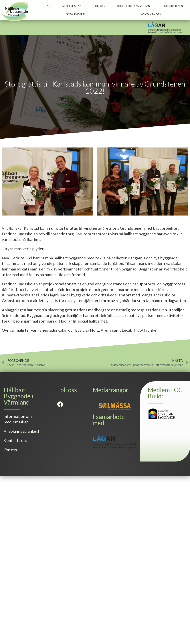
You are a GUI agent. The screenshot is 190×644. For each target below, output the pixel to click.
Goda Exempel (76, 14)
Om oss (100, 6)
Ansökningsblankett (21, 431)
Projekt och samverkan (134, 6)
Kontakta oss (151, 14)
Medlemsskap (73, 6)
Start (48, 6)
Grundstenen (173, 6)
